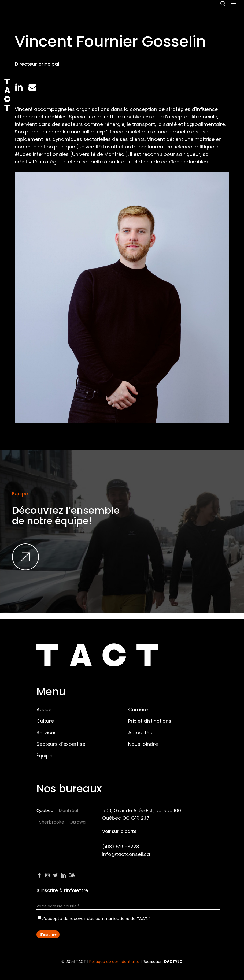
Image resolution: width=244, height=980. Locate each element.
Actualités (140, 733)
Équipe (44, 756)
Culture (45, 721)
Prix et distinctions (150, 721)
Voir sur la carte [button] (119, 832)
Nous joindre (143, 744)
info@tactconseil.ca (126, 854)
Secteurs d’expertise (61, 744)
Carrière (138, 709)
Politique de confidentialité (114, 962)
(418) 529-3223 (121, 847)
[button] (234, 3)
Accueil (45, 709)
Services (47, 733)
